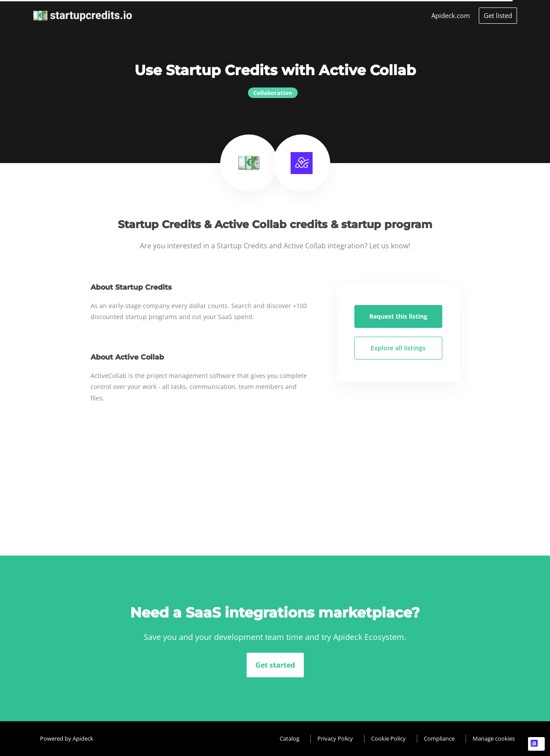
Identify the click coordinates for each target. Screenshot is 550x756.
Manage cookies (494, 738)
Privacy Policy (335, 738)
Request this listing (398, 316)
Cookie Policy (388, 738)
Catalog (290, 738)
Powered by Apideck (67, 738)
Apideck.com (451, 15)
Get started (275, 665)
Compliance (439, 738)
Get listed (498, 15)
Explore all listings (398, 348)
